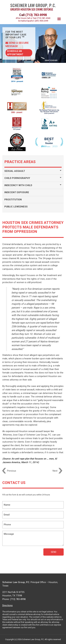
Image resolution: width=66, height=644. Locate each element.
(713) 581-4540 (44, 18)
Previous (12, 471)
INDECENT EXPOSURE (17, 192)
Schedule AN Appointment (15, 53)
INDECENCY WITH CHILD (18, 185)
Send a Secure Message (17, 44)
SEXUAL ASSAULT (15, 171)
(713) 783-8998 (36, 15)
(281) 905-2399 (41, 21)
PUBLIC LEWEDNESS (16, 207)
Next (55, 471)
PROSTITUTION (13, 200)
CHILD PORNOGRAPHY (17, 178)
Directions (7, 605)
